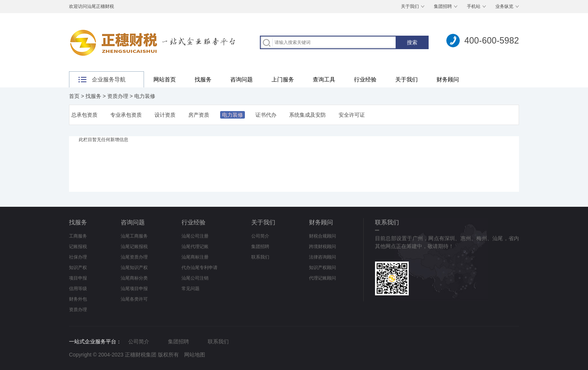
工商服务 (78, 236)
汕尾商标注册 (195, 257)
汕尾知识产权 (134, 268)
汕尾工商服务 (134, 236)
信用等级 (78, 289)
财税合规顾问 (322, 236)
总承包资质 (84, 115)
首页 (74, 96)
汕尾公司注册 (195, 236)
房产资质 (199, 115)
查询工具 (324, 79)
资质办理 (118, 96)
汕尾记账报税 (134, 247)
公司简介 (260, 236)
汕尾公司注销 (195, 278)
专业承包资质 (126, 115)
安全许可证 (352, 115)
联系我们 (260, 257)
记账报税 (78, 247)
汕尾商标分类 (134, 278)
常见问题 (190, 289)
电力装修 (145, 96)
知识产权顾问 (322, 268)
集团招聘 (443, 6)
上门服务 (283, 79)
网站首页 (165, 79)
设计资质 (165, 115)
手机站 (474, 6)
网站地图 (195, 355)
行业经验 (365, 79)
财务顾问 (448, 79)
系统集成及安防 (307, 115)
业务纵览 (504, 6)
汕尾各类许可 (134, 299)
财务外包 (78, 299)
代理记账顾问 (322, 278)
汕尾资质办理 (134, 257)
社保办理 (78, 257)
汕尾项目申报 (134, 289)
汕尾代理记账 (195, 247)
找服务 (203, 79)
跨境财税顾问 (322, 247)
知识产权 (78, 268)
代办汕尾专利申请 (199, 268)
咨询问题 (241, 79)
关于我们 (410, 6)
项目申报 (78, 278)
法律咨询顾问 (322, 257)
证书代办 (266, 115)
